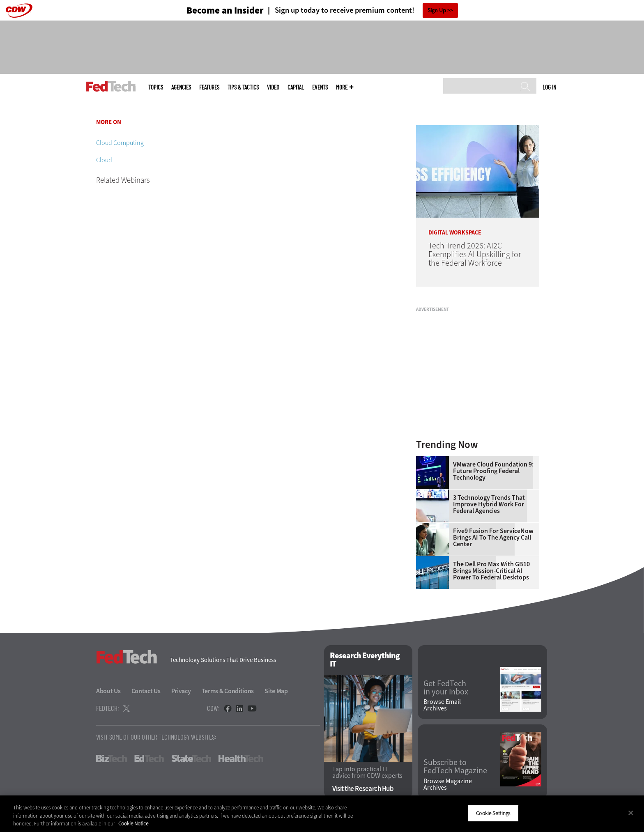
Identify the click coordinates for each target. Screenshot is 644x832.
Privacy (181, 691)
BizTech (112, 758)
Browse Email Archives (442, 705)
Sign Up (437, 10)
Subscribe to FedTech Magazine (455, 767)
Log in (549, 87)
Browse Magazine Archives (448, 784)
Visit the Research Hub (363, 789)
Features (209, 87)
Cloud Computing (120, 143)
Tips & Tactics (243, 87)
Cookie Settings (493, 813)
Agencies (181, 87)
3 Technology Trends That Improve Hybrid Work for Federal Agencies (489, 504)
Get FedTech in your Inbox (446, 688)
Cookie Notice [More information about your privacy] (133, 824)
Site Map (276, 691)
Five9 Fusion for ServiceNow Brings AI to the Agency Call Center (493, 538)
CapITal (296, 87)
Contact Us (146, 691)
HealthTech (241, 758)
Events (320, 87)
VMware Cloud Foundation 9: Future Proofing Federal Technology (493, 471)
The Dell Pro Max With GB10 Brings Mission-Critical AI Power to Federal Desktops (491, 571)
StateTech (191, 758)
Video (273, 87)
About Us (108, 691)
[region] (322, 814)
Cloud (104, 160)
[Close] (631, 813)
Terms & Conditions (228, 691)
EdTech (149, 758)
